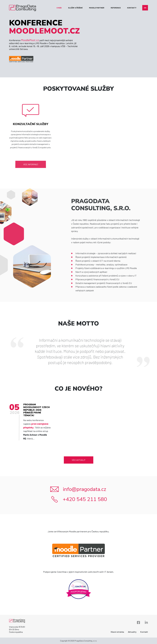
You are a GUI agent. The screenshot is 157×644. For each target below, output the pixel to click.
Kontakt (144, 632)
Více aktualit (79, 460)
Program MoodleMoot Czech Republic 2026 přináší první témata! (36, 415)
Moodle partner (97, 8)
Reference (116, 8)
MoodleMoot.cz (30, 40)
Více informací (30, 154)
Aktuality (132, 632)
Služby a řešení (75, 8)
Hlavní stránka (117, 632)
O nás (59, 8)
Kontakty (132, 8)
